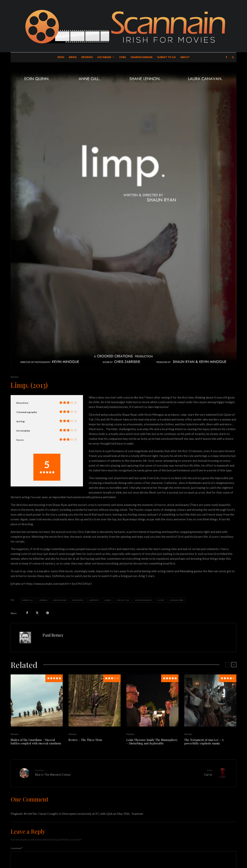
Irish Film (124, 600)
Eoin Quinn (60, 600)
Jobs (122, 57)
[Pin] (48, 613)
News (73, 57)
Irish (61, 57)
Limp (161, 600)
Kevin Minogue (144, 600)
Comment (17, 848)
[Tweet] (37, 613)
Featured (78, 600)
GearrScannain (141, 57)
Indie (108, 600)
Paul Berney (53, 635)
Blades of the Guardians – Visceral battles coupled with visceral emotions (36, 742)
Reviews (87, 57)
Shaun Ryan (177, 600)
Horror (95, 600)
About (185, 57)
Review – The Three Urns (85, 740)
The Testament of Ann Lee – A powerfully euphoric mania (204, 742)
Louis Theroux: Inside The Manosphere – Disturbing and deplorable (152, 742)
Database (104, 57)
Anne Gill (28, 600)
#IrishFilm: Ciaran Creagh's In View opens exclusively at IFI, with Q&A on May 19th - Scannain (83, 813)
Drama (44, 600)
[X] (233, 57)
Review (15, 377)
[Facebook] (226, 57)
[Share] (27, 613)
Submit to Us (166, 57)
